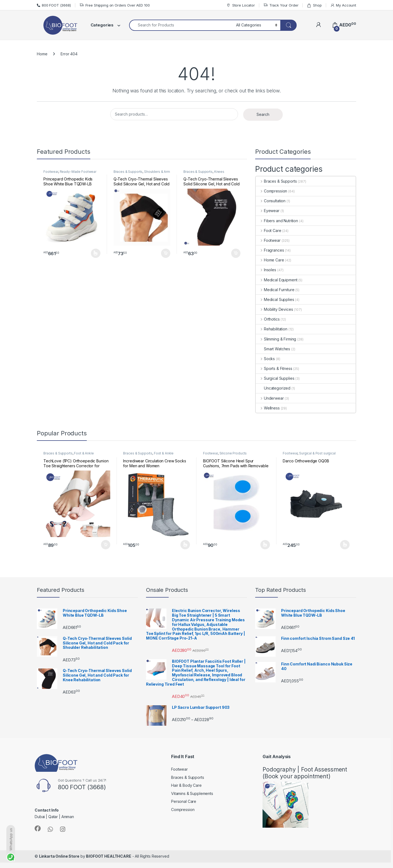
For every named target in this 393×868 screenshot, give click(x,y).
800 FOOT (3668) (54, 5)
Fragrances (270, 250)
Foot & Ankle (84, 453)
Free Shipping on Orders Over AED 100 (115, 5)
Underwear (270, 398)
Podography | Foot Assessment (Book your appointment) (305, 773)
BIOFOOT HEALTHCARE (108, 856)
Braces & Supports (128, 172)
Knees (219, 172)
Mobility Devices (274, 309)
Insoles (266, 270)
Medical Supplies (275, 299)
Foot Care (269, 230)
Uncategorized (273, 388)
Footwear (51, 172)
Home (42, 54)
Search (263, 114)
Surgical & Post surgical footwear (309, 455)
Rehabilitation (272, 329)
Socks (265, 359)
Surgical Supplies (275, 378)
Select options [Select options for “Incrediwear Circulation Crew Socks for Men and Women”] (185, 545)
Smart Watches (273, 349)
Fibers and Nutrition (277, 221)
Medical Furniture (275, 290)
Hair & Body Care (186, 785)
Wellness (268, 408)
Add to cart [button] (166, 253)
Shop (314, 5)
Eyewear (268, 211)
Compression (271, 191)
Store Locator (241, 5)
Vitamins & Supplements (192, 793)
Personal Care (184, 801)
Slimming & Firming (276, 339)
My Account (343, 5)
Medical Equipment (276, 280)
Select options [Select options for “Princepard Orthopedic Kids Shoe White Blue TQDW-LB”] (96, 253)
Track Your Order (281, 5)
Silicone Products (233, 453)
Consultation (271, 201)
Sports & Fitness (274, 368)
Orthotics (268, 319)
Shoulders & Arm (157, 172)
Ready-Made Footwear (78, 172)
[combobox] (181, 25)
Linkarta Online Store (59, 856)
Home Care (270, 260)
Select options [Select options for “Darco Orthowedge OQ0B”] (345, 545)
